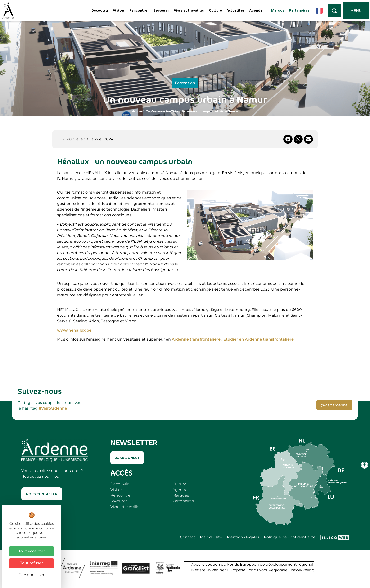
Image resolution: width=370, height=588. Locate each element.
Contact (188, 537)
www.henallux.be (74, 330)
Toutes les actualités (162, 111)
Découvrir (100, 10)
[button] (288, 139)
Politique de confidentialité (290, 537)
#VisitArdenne (53, 408)
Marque (278, 10)
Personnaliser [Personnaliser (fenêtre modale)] (32, 575)
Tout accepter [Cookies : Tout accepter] (32, 551)
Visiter (119, 10)
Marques (181, 495)
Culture (215, 10)
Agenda (256, 10)
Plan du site (211, 537)
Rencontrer (139, 10)
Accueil (138, 111)
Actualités (236, 10)
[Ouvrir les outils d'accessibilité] (365, 465)
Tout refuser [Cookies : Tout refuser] (32, 563)
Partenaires (299, 10)
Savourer (161, 10)
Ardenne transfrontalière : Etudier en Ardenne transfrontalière (233, 339)
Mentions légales (243, 537)
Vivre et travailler (189, 10)
